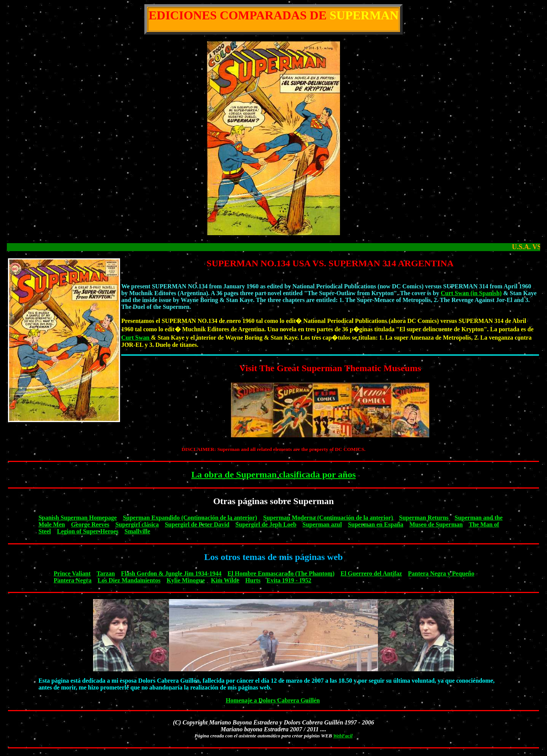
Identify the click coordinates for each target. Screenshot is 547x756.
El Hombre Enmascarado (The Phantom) (281, 573)
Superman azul (322, 524)
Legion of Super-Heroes (88, 531)
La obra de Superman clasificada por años (274, 474)
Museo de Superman (436, 524)
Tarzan (106, 573)
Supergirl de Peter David (197, 524)
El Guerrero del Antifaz (371, 573)
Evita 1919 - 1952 (289, 580)
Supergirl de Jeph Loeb (266, 524)
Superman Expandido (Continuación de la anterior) (190, 518)
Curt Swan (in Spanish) (471, 293)
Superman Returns (424, 518)
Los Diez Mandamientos (129, 580)
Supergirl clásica (137, 524)
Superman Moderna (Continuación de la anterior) (328, 518)
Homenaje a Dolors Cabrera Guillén (273, 700)
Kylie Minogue (186, 580)
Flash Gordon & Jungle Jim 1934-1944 (171, 573)
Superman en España (376, 524)
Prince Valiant (72, 573)
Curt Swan (136, 338)
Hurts (253, 580)
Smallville (138, 531)
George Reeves (90, 524)
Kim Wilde (225, 580)
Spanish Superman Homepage (77, 518)
